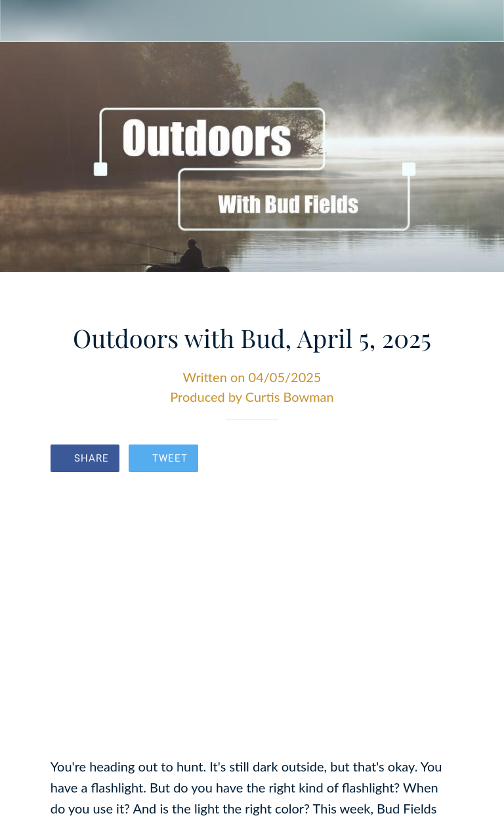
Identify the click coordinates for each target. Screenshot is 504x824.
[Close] (21, 21)
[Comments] (438, 460)
